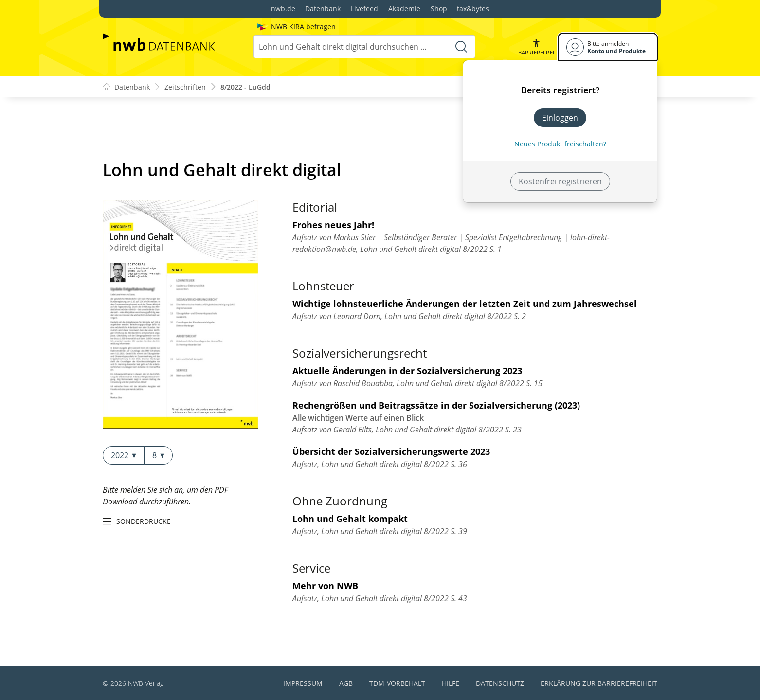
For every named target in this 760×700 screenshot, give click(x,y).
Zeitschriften (185, 87)
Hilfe (451, 683)
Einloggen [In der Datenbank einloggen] (560, 118)
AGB (346, 683)
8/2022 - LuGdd (245, 87)
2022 (124, 455)
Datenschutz (500, 683)
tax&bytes (473, 9)
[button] (536, 47)
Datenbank (323, 9)
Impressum (303, 683)
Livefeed (364, 9)
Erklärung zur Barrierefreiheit (599, 683)
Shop (439, 9)
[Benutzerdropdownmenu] (608, 47)
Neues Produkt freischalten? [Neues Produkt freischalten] (560, 144)
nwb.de (283, 9)
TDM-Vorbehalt (397, 683)
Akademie (404, 9)
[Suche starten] (461, 47)
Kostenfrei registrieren (560, 181)
